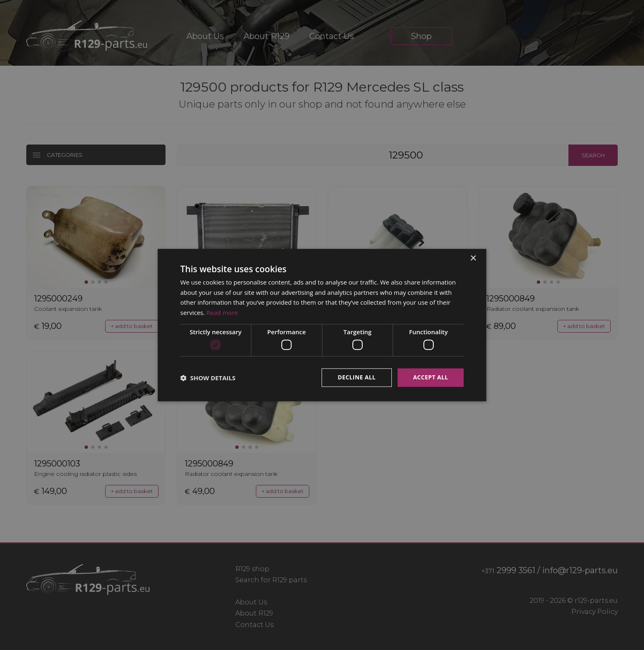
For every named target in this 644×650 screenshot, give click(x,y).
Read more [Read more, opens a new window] (222, 312)
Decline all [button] (356, 378)
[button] (208, 378)
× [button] (473, 258)
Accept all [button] (431, 378)
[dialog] (322, 325)
